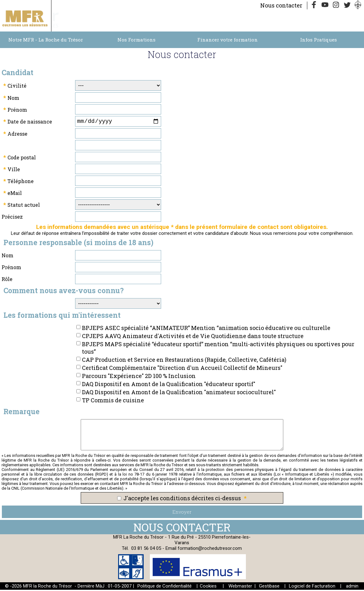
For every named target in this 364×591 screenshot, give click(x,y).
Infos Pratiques (318, 40)
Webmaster (240, 587)
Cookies (208, 587)
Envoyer (182, 513)
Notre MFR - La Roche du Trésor (46, 40)
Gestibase (269, 587)
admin (352, 587)
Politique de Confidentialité (165, 587)
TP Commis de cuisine (113, 401)
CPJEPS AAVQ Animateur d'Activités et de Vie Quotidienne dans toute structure (193, 337)
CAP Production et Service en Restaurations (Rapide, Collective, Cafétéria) (184, 361)
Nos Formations (136, 40)
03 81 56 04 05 (146, 550)
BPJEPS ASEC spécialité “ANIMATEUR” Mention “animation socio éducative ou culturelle (206, 329)
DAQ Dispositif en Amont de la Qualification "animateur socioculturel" (179, 393)
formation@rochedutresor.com (210, 550)
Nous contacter (281, 5)
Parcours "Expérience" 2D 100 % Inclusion (139, 377)
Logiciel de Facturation (312, 587)
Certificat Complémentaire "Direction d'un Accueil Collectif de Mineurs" (182, 369)
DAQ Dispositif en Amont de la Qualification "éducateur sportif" (169, 385)
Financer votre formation (228, 40)
